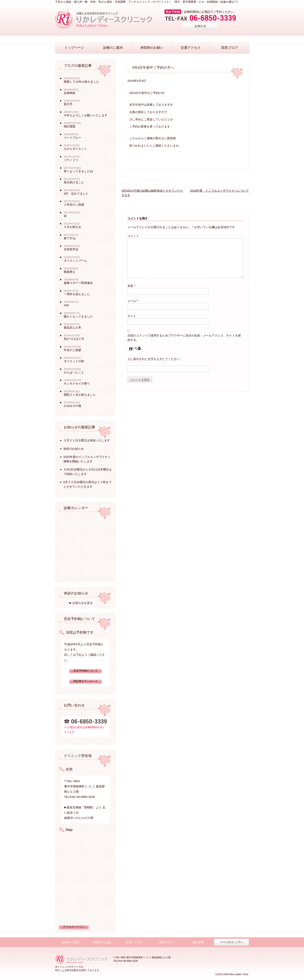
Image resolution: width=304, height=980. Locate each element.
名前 (131, 286)
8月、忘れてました (76, 193)
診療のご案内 (113, 48)
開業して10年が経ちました (81, 82)
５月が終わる (73, 227)
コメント (133, 236)
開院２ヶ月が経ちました (80, 395)
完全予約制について (85, 671)
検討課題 (70, 126)
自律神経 (70, 93)
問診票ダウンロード (85, 681)
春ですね (70, 238)
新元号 (68, 104)
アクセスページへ (74, 927)
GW (66, 305)
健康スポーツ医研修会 (78, 283)
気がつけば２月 (74, 339)
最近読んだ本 (73, 327)
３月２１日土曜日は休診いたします (87, 440)
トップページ (74, 48)
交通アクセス (191, 48)
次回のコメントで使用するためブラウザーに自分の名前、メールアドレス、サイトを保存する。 (184, 338)
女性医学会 (71, 249)
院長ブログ (230, 48)
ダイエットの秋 (74, 361)
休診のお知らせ (74, 449)
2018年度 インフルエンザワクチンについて (220, 191)
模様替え (70, 272)
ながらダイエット (75, 149)
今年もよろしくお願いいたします (86, 115)
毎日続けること (74, 182)
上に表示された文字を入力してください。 (155, 359)
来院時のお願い (152, 48)
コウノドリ (71, 160)
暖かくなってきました (78, 316)
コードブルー (73, 138)
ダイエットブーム (75, 260)
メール (133, 301)
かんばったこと (74, 372)
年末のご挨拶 (73, 350)
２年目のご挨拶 (74, 205)
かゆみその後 (73, 406)
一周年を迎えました (77, 294)
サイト (132, 316)
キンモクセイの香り (77, 383)
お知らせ (200, 26)
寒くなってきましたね (78, 171)
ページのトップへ (231, 942)
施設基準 (198, 942)
